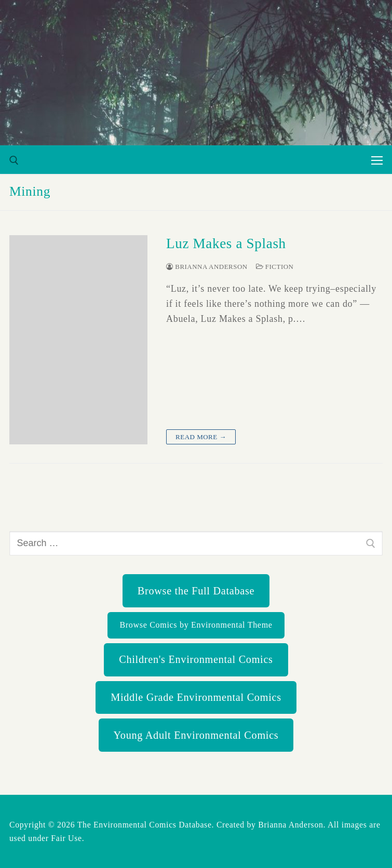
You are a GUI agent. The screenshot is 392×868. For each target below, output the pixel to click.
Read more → (201, 437)
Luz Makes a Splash (226, 243)
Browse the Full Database (196, 591)
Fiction (275, 267)
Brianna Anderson (207, 267)
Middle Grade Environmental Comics (196, 697)
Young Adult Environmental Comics (196, 735)
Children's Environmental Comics (196, 659)
